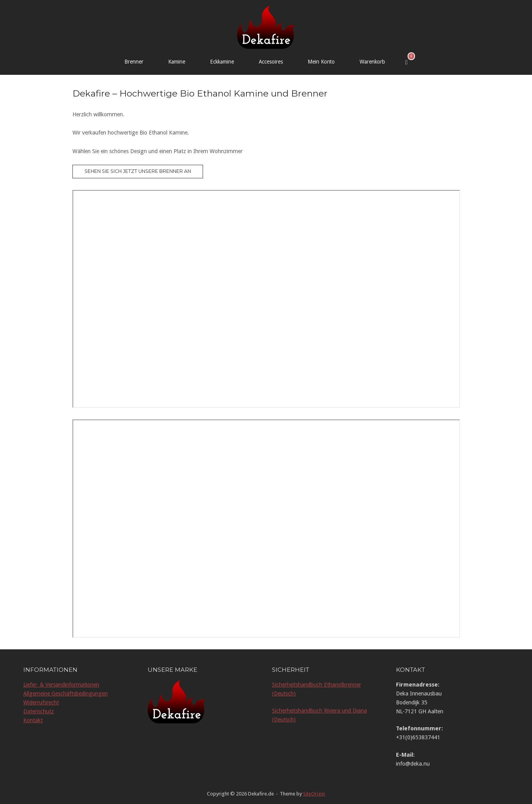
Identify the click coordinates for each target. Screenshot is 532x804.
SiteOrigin (314, 794)
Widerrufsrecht (41, 702)
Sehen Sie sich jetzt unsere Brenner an (138, 171)
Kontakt (33, 720)
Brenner (134, 62)
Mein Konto (321, 62)
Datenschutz (39, 711)
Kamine (177, 62)
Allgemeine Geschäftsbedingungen (65, 694)
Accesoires (271, 62)
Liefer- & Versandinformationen (61, 685)
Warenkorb (372, 62)
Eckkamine (222, 62)
